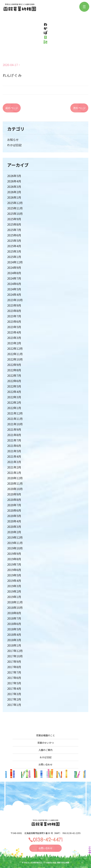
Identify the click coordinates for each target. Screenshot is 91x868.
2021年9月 (14, 429)
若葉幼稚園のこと (45, 735)
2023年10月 (15, 300)
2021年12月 (15, 413)
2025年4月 (14, 246)
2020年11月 (15, 483)
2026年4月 (14, 181)
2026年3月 (14, 187)
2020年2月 (14, 532)
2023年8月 (14, 311)
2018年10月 (15, 608)
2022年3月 (14, 397)
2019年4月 (14, 581)
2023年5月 (14, 327)
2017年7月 (14, 672)
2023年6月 (14, 321)
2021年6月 (14, 446)
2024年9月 (14, 268)
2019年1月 (14, 597)
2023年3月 (14, 338)
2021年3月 (14, 462)
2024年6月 (14, 284)
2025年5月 (14, 241)
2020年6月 (14, 510)
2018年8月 (14, 613)
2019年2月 (14, 591)
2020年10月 (15, 489)
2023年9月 (14, 305)
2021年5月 (14, 451)
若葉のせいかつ (46, 743)
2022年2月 (14, 402)
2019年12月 (15, 537)
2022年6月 (14, 381)
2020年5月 (14, 516)
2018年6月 (14, 624)
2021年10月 (15, 424)
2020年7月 (14, 505)
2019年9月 (14, 554)
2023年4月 (14, 332)
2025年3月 (14, 251)
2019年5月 (14, 575)
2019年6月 (14, 570)
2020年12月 (15, 478)
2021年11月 (15, 419)
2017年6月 (14, 678)
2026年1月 (14, 197)
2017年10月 (15, 656)
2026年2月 (14, 192)
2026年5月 (14, 176)
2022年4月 (14, 392)
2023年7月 (14, 316)
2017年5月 (14, 683)
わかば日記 (14, 145)
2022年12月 (15, 348)
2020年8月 (14, 500)
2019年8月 (14, 559)
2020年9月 (14, 494)
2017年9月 (14, 661)
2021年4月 (14, 456)
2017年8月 (14, 667)
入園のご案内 (45, 750)
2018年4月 (14, 634)
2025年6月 (14, 235)
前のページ (12, 108)
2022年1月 (14, 408)
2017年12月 (15, 651)
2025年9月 (14, 219)
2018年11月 (15, 602)
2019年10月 (15, 548)
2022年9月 (14, 365)
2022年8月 (14, 370)
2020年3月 (14, 527)
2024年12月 (15, 262)
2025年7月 (14, 230)
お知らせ (13, 140)
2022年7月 (14, 375)
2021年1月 (14, 473)
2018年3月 (14, 640)
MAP (57, 833)
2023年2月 (14, 343)
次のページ (79, 108)
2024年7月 (14, 278)
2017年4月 (14, 688)
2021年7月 (14, 440)
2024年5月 (14, 289)
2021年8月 (14, 435)
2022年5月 (14, 386)
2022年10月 (15, 359)
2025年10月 (15, 214)
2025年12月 (15, 203)
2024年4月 (14, 294)
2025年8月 (14, 224)
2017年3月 (14, 694)
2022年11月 (15, 354)
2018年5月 (14, 629)
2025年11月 (15, 208)
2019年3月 (14, 586)
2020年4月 (14, 521)
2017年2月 (14, 699)
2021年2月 (14, 467)
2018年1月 (14, 645)
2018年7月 (14, 618)
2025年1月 (14, 257)
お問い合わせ (45, 764)
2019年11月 (15, 543)
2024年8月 (14, 273)
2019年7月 (14, 564)
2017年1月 (14, 705)
